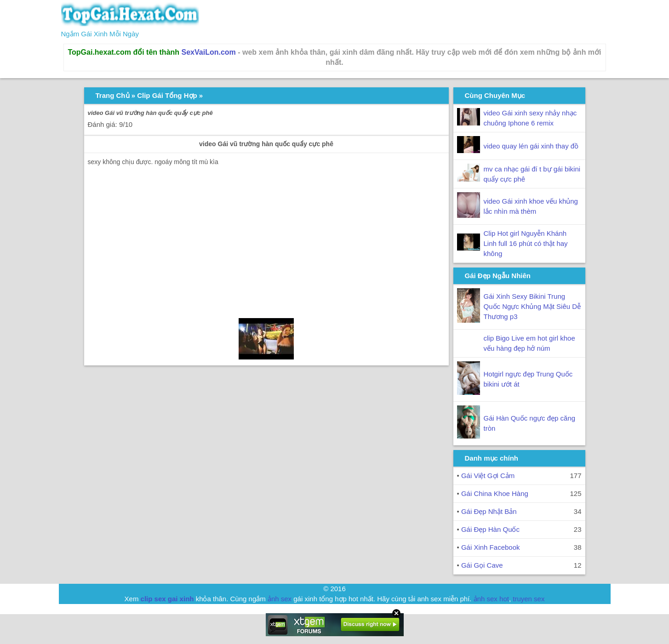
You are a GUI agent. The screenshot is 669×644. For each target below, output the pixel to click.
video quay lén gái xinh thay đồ (531, 146)
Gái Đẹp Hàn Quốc (490, 529)
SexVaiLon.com (209, 52)
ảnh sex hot (491, 599)
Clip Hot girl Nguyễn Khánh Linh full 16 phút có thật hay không (526, 243)
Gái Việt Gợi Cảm (488, 476)
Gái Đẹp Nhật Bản (489, 511)
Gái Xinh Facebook (491, 547)
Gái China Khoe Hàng (495, 493)
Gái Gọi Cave (482, 565)
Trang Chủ (113, 95)
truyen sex (529, 599)
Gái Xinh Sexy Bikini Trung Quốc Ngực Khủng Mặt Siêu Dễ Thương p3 (532, 306)
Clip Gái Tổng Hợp (167, 95)
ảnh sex (280, 599)
